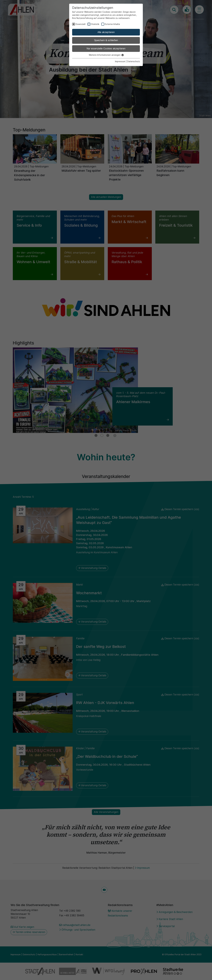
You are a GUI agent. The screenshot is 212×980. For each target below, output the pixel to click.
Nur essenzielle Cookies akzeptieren (106, 48)
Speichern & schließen (106, 40)
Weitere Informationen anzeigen (106, 55)
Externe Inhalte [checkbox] (112, 24)
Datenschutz (134, 61)
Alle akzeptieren (106, 32)
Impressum (120, 61)
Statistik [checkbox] (95, 24)
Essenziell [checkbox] (81, 24)
